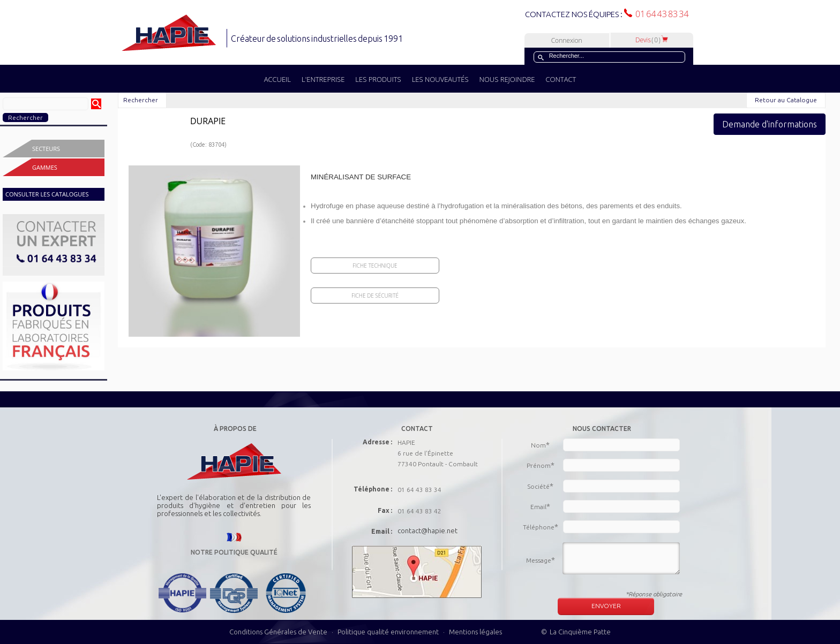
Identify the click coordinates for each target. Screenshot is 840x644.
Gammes (45, 167)
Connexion (567, 40)
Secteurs (46, 149)
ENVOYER (606, 606)
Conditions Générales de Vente (278, 632)
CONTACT (561, 79)
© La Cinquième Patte (576, 632)
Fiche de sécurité (375, 296)
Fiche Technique (375, 266)
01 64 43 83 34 (661, 14)
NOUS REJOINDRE (507, 79)
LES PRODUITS (378, 79)
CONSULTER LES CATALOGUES (47, 194)
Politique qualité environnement (389, 632)
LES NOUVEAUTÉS (440, 79)
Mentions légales (475, 632)
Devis (652, 40)
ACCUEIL (277, 79)
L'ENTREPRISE (323, 79)
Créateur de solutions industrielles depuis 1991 (318, 39)
